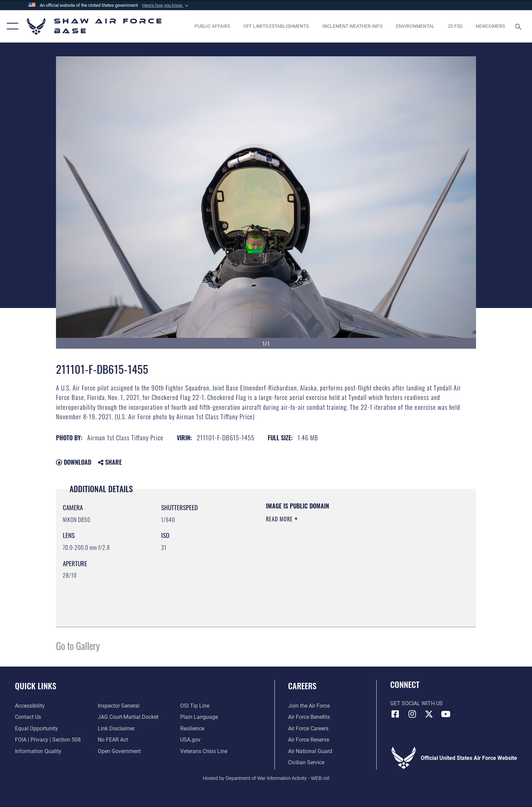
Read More (280, 519)
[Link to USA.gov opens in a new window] (190, 740)
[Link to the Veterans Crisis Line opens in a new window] (204, 751)
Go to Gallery (78, 645)
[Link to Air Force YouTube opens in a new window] (446, 714)
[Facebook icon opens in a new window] (395, 714)
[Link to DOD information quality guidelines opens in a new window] (38, 751)
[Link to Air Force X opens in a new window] (429, 714)
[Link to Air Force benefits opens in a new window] (309, 717)
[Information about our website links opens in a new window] (116, 728)
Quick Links (36, 686)
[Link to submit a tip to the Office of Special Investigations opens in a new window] (195, 706)
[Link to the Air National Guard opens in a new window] (310, 751)
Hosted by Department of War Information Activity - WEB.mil (266, 778)
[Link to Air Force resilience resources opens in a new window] (192, 728)
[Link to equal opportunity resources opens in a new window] (36, 728)
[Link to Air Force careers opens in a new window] (308, 728)
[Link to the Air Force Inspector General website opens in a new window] (119, 706)
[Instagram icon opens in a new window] (412, 714)
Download (74, 462)
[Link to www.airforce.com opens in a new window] (309, 706)
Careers (302, 686)
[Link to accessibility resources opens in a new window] (30, 706)
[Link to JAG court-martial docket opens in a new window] (128, 717)
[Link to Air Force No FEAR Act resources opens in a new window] (113, 740)
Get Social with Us (416, 703)
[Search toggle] (519, 26)
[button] (166, 5)
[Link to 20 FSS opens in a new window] (455, 26)
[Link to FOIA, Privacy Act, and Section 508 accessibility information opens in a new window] (48, 740)
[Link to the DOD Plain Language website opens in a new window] (199, 717)
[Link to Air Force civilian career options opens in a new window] (306, 762)
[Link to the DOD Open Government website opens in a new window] (119, 751)
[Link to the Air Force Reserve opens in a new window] (309, 740)
